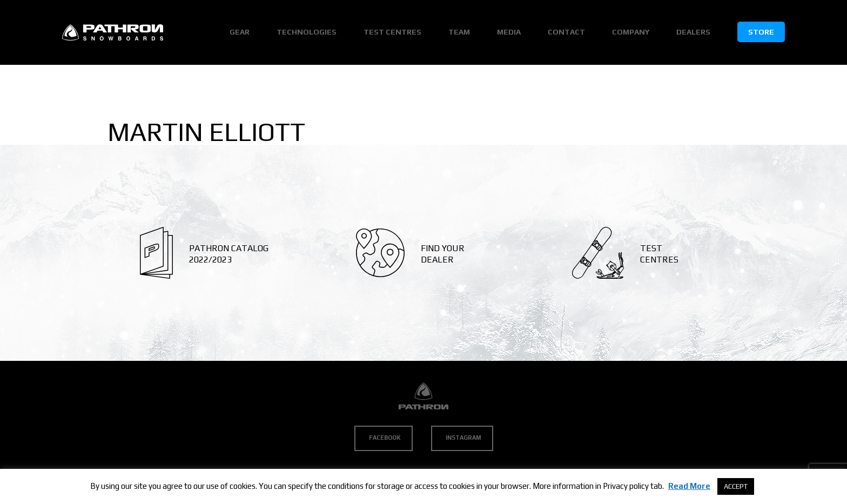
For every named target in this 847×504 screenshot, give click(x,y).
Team (459, 32)
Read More (689, 486)
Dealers (693, 32)
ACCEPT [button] (736, 486)
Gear (240, 32)
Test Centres (392, 32)
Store (761, 32)
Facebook (385, 438)
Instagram (463, 438)
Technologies (307, 32)
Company (631, 32)
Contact (566, 32)
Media (509, 32)
